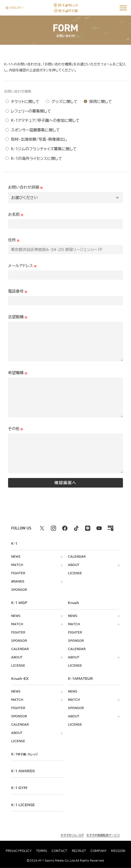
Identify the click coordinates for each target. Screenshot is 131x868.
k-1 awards (23, 771)
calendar (77, 557)
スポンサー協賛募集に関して (35, 130)
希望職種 (16, 373)
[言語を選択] (13, 8)
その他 (14, 429)
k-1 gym (19, 788)
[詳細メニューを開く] (123, 8)
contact (59, 851)
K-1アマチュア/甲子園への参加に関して (45, 120)
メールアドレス (20, 266)
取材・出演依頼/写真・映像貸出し (39, 139)
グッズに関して (64, 102)
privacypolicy (19, 851)
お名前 (14, 214)
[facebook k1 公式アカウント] (65, 528)
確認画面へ (65, 483)
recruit (79, 851)
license (75, 573)
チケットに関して (25, 102)
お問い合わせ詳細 (24, 187)
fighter (18, 573)
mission (118, 851)
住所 (12, 240)
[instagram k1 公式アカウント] (53, 528)
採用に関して (101, 102)
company (99, 851)
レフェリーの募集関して (31, 111)
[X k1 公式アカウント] (42, 528)
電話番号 (16, 291)
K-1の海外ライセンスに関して (37, 159)
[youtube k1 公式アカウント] (99, 528)
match (17, 565)
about (74, 565)
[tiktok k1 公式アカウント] (76, 528)
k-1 (25, 754)
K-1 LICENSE (23, 805)
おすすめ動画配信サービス (103, 835)
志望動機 (16, 317)
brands (18, 582)
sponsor (19, 590)
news (16, 557)
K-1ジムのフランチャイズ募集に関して (44, 149)
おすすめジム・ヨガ (72, 835)
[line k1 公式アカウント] (88, 528)
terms (42, 851)
